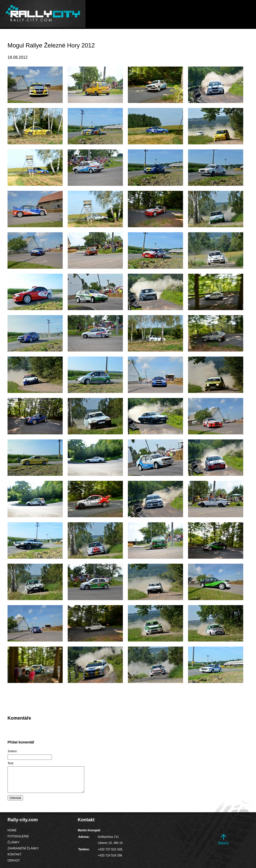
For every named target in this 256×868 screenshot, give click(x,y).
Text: (11, 763)
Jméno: (12, 751)
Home (81, 39)
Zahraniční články (179, 39)
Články (141, 39)
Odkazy (244, 39)
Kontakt (218, 39)
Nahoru (223, 843)
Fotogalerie (110, 39)
